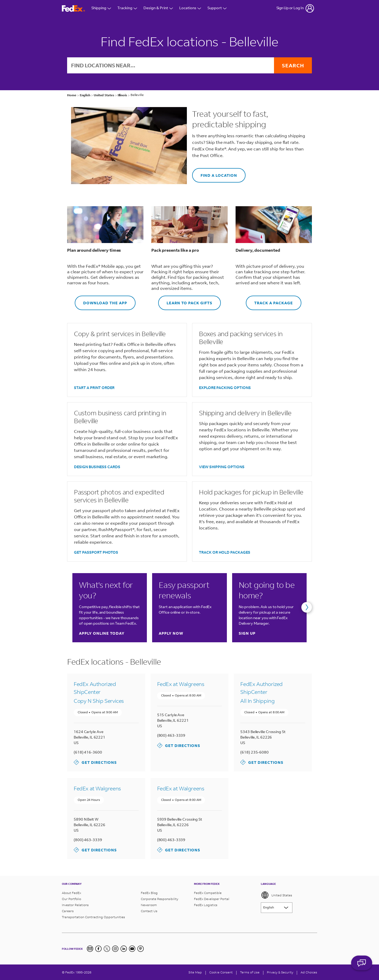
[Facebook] (98, 949)
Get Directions (95, 762)
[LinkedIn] (124, 949)
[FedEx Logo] (73, 9)
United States (276, 895)
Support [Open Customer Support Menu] (217, 8)
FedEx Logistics (206, 905)
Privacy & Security (280, 972)
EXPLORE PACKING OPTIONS (225, 388)
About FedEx (71, 893)
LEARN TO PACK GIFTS (185, 300)
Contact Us (149, 911)
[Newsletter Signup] (90, 949)
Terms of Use (250, 972)
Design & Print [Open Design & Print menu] (158, 8)
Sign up (247, 633)
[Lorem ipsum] (277, 908)
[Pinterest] (141, 949)
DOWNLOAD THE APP (101, 300)
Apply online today (102, 633)
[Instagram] (115, 949)
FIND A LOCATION (215, 173)
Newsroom (149, 905)
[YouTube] (132, 949)
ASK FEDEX (362, 966)
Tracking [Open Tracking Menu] (127, 8)
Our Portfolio (71, 899)
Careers (68, 911)
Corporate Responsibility (159, 899)
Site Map (195, 972)
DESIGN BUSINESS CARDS (97, 467)
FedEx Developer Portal (212, 899)
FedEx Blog (149, 893)
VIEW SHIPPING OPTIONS (222, 467)
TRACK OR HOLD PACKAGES (225, 552)
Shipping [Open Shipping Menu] (101, 8)
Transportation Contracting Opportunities (93, 917)
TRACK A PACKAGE (269, 300)
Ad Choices (309, 972)
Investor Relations (75, 905)
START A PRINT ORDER (94, 388)
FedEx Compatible (208, 893)
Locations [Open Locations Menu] (190, 8)
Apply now (171, 633)
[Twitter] (107, 949)
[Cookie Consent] (221, 972)
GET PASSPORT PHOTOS (96, 552)
